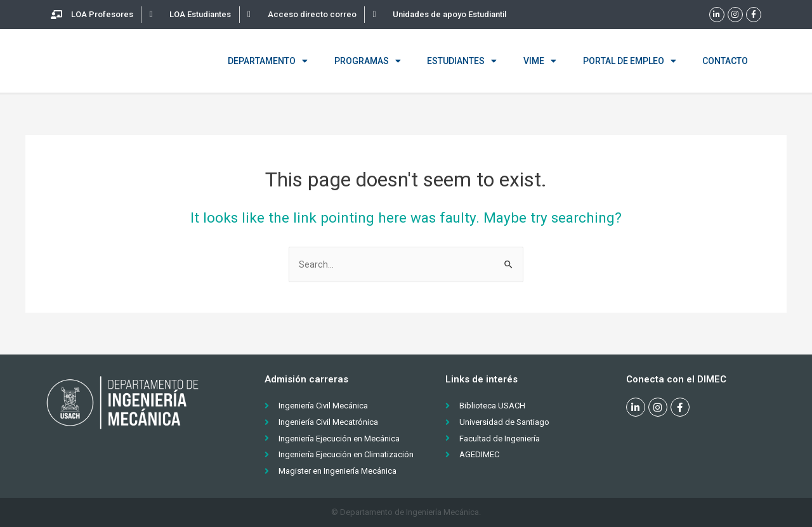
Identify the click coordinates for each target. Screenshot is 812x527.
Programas (368, 61)
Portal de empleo (630, 61)
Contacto (725, 61)
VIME (540, 61)
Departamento (268, 61)
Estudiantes (462, 61)
